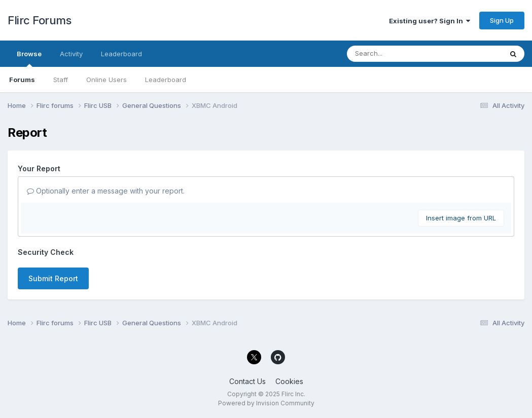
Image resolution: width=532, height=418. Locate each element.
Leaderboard (166, 80)
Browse (29, 58)
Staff (61, 80)
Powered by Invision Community (266, 403)
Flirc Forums (39, 20)
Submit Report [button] (53, 278)
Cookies (289, 381)
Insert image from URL (461, 218)
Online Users (107, 80)
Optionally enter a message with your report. (106, 191)
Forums (22, 80)
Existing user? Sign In (430, 21)
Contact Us (247, 381)
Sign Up (502, 20)
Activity (71, 54)
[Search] (397, 54)
